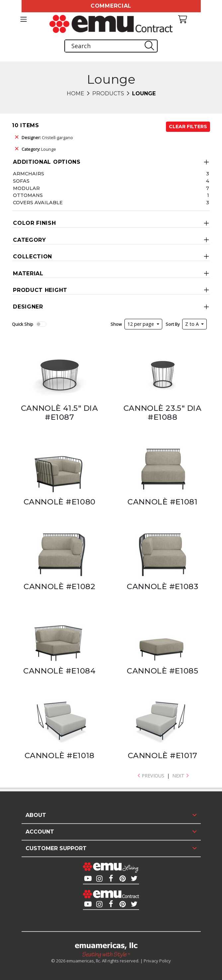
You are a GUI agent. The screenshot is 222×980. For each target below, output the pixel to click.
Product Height (40, 290)
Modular (26, 188)
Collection (33, 257)
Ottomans (28, 195)
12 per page (141, 324)
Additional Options (47, 162)
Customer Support (56, 848)
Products (108, 93)
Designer (28, 307)
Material (28, 273)
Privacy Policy (157, 961)
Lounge (39, 149)
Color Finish (34, 223)
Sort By (173, 324)
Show (116, 324)
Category (30, 240)
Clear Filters (188, 127)
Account (40, 832)
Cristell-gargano (47, 137)
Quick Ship (23, 324)
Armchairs (29, 174)
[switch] (41, 324)
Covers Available (38, 203)
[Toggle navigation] (23, 19)
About (36, 815)
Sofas (21, 181)
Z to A (193, 324)
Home (75, 93)
